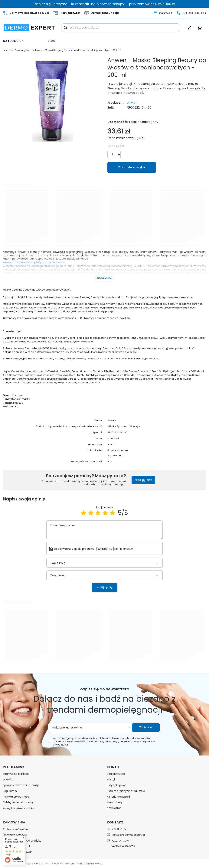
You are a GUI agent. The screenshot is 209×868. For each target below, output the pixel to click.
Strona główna (24, 50)
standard (113, 439)
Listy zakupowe (117, 785)
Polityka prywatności (16, 797)
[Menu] (24, 41)
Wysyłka (8, 779)
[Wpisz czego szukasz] (121, 28)
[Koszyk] (200, 28)
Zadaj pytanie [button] (143, 480)
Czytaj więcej (105, 278)
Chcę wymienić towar (17, 852)
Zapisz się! (146, 727)
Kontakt (115, 822)
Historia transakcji (118, 797)
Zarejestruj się (116, 774)
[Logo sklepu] (29, 28)
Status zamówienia (15, 829)
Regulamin (10, 791)
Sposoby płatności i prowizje (21, 785)
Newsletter (114, 808)
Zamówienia (14, 822)
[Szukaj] (65, 28)
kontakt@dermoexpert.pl (128, 835)
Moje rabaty (115, 802)
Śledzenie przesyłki (15, 835)
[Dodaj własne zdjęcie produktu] (125, 549)
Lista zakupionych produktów (126, 791)
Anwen (132, 103)
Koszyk (111, 779)
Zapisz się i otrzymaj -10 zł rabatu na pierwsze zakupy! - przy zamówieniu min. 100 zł (105, 4)
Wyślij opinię (105, 587)
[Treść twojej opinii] (104, 530)
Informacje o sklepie (16, 774)
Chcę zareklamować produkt (22, 841)
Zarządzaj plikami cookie (19, 808)
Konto (113, 767)
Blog (52, 41)
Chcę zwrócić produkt (17, 846)
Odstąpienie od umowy (18, 802)
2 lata (111, 445)
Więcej (134, 426)
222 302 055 (120, 829)
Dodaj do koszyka (132, 167)
